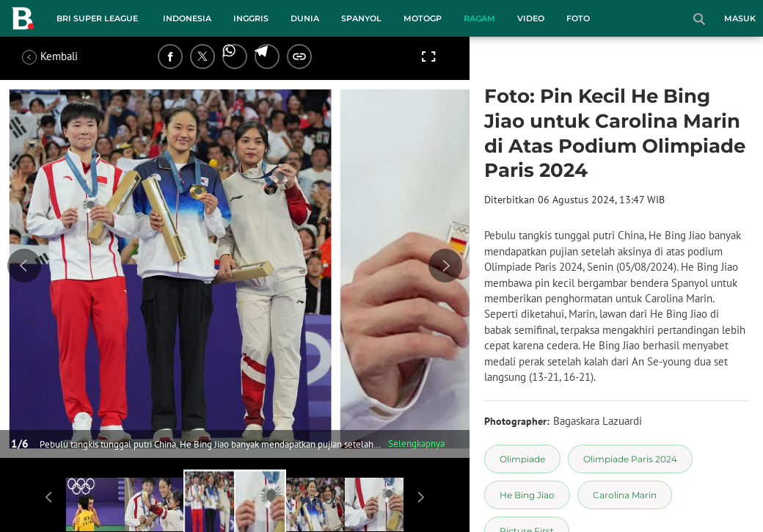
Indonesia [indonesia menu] (187, 18)
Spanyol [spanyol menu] (361, 18)
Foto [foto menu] (578, 18)
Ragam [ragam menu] (479, 18)
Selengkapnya (416, 444)
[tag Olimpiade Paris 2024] (630, 459)
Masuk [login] (740, 18)
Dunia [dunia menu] (305, 18)
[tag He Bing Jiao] (527, 495)
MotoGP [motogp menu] (423, 18)
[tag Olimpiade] (522, 459)
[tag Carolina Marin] (625, 495)
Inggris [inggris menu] (251, 18)
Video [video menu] (531, 18)
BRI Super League (97, 18)
